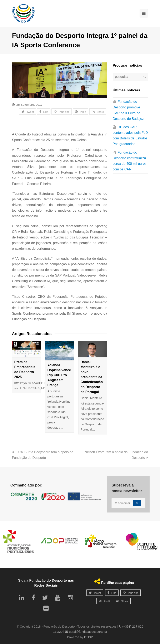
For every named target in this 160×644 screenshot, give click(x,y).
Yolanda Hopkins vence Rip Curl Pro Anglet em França (59, 375)
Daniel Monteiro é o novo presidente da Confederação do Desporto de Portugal (92, 377)
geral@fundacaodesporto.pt (88, 632)
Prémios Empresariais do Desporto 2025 (25, 369)
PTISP (89, 637)
